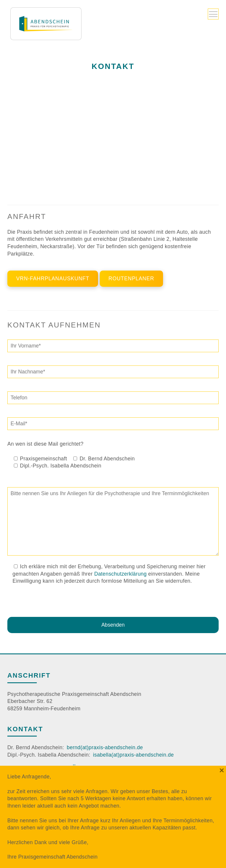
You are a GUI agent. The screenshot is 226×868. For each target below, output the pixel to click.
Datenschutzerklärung (120, 574)
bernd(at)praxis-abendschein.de (105, 747)
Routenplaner (131, 279)
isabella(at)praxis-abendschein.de (133, 755)
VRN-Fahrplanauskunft (53, 279)
